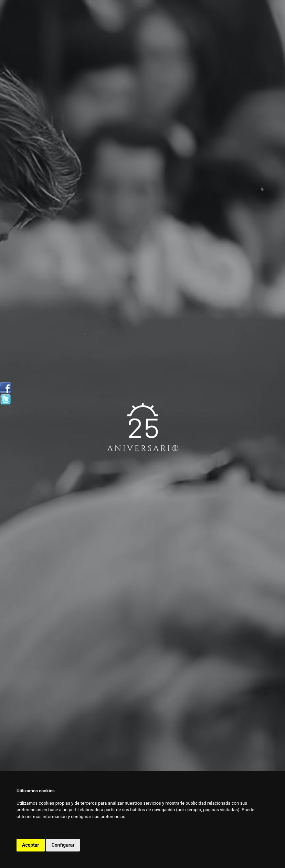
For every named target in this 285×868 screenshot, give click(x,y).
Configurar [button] (63, 845)
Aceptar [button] (31, 845)
